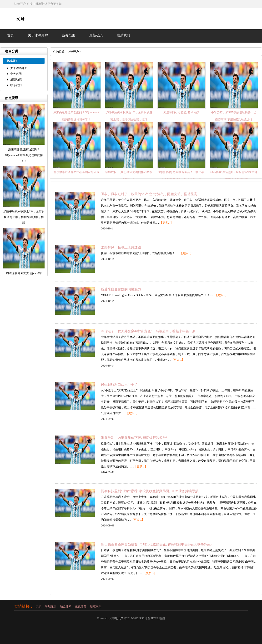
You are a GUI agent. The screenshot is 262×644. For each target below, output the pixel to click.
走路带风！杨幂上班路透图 (121, 247)
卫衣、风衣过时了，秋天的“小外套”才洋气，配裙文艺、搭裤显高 (149, 194)
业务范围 (69, 35)
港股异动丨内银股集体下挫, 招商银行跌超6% (134, 438)
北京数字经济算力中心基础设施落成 (76, 172)
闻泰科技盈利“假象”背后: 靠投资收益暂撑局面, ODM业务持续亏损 (150, 491)
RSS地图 (145, 618)
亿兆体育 (81, 606)
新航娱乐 (96, 606)
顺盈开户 (66, 606)
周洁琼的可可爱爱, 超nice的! (181, 112)
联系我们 (123, 35)
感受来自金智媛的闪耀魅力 (121, 289)
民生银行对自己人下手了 (119, 384)
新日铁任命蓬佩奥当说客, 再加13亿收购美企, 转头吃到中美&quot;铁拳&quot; (157, 544)
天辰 (39, 606)
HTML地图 (158, 618)
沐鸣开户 (73, 52)
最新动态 (96, 35)
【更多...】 (166, 223)
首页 (10, 35)
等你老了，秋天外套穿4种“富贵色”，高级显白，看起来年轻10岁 (148, 331)
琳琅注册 (51, 606)
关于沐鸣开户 (38, 35)
